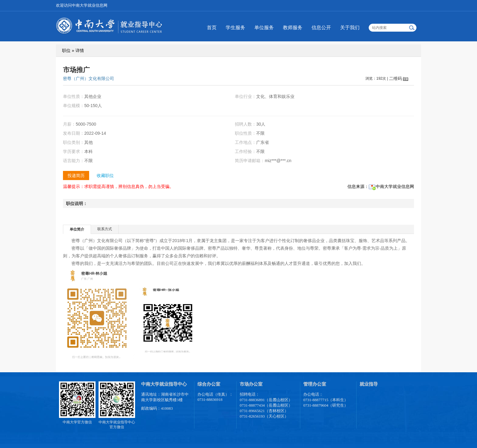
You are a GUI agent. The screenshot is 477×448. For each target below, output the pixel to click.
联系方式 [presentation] (105, 229)
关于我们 (350, 28)
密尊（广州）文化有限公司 (89, 78)
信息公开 (321, 28)
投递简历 (76, 175)
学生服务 (235, 28)
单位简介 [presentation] (77, 229)
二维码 (395, 78)
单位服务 (264, 28)
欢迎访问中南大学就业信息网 (82, 5)
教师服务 (293, 28)
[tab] (77, 229)
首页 (212, 28)
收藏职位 (105, 175)
